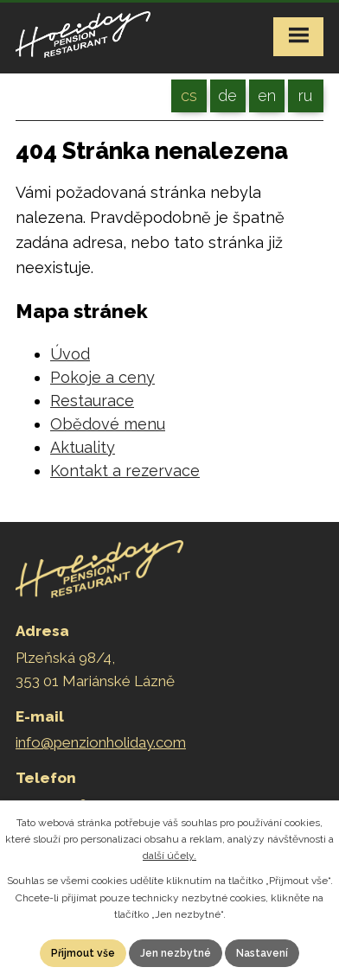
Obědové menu (108, 424)
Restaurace (92, 401)
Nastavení (262, 953)
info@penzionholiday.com (101, 742)
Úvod (70, 354)
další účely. (169, 856)
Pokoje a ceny (102, 377)
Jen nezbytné (176, 953)
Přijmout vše (83, 953)
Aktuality (83, 447)
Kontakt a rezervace (125, 471)
